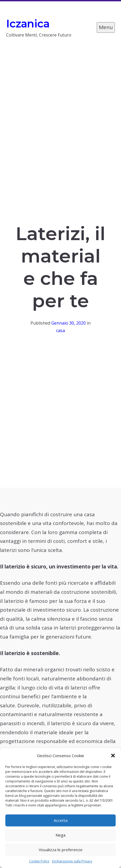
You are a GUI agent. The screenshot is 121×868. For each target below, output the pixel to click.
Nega (60, 835)
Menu (106, 27)
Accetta (61, 820)
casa (60, 330)
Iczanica (28, 24)
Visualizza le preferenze (61, 850)
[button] (113, 756)
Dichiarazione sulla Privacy (72, 861)
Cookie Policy (39, 861)
